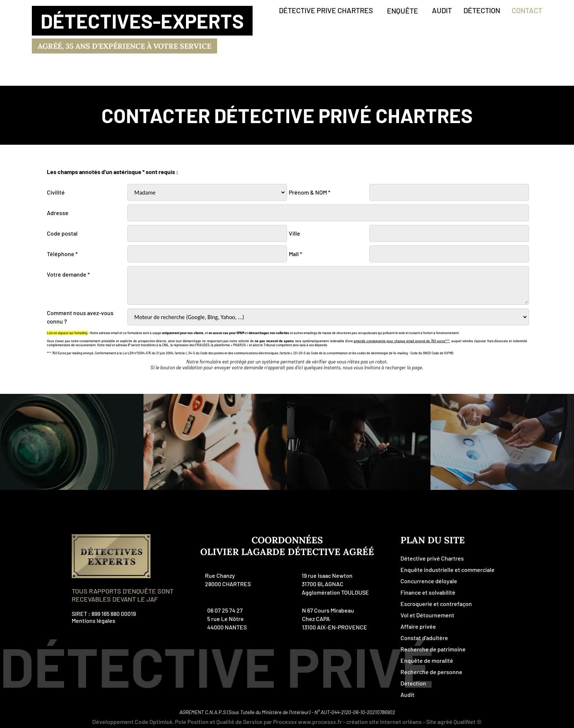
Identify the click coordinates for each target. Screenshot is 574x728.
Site (431, 722)
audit (442, 10)
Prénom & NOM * (310, 192)
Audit (407, 694)
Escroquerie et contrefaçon (436, 604)
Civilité (56, 192)
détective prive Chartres (326, 10)
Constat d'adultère (424, 638)
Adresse (58, 213)
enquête (402, 11)
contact (527, 10)
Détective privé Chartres (432, 558)
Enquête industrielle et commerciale (448, 570)
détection (482, 10)
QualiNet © (468, 722)
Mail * (295, 254)
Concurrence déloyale (429, 581)
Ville (295, 233)
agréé (445, 722)
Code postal (62, 233)
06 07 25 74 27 (225, 610)
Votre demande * (68, 274)
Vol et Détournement (427, 615)
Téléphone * (62, 254)
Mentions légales (94, 620)
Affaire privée (418, 626)
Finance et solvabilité (428, 592)
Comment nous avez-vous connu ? (80, 317)
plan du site (433, 540)
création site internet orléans (384, 722)
